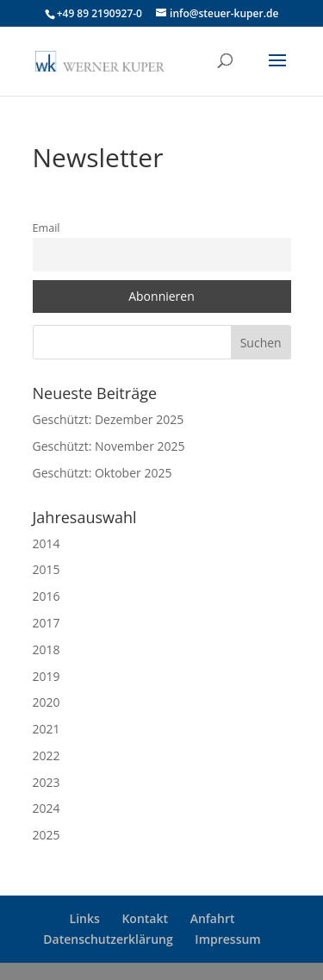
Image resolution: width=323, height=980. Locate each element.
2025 (47, 835)
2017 (47, 623)
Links (85, 918)
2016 (47, 596)
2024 (47, 808)
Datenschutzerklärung (108, 939)
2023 (47, 782)
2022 (47, 755)
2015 (47, 569)
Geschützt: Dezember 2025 (109, 419)
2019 (47, 676)
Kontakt (145, 918)
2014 (47, 543)
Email (47, 228)
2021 (47, 729)
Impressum (227, 939)
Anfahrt (213, 918)
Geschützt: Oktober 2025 (102, 473)
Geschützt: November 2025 (109, 446)
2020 (47, 702)
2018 (47, 649)
